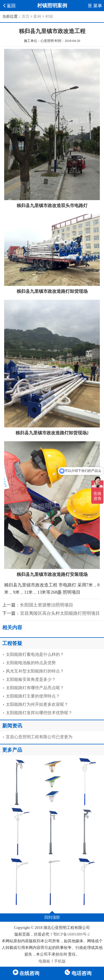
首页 (26, 17)
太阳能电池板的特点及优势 (31, 663)
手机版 (60, 961)
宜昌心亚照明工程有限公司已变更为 (39, 737)
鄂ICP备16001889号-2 (71, 934)
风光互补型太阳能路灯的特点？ (35, 671)
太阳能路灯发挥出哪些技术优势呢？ (39, 713)
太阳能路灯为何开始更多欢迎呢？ (37, 704)
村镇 (49, 17)
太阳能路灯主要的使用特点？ (33, 696)
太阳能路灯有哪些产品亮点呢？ (35, 688)
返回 (9, 6)
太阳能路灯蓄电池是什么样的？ (35, 654)
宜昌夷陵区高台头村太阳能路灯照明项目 (60, 613)
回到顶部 (52, 917)
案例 (37, 17)
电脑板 (44, 961)
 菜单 (95, 6)
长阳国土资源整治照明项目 (47, 605)
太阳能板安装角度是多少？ (31, 679)
